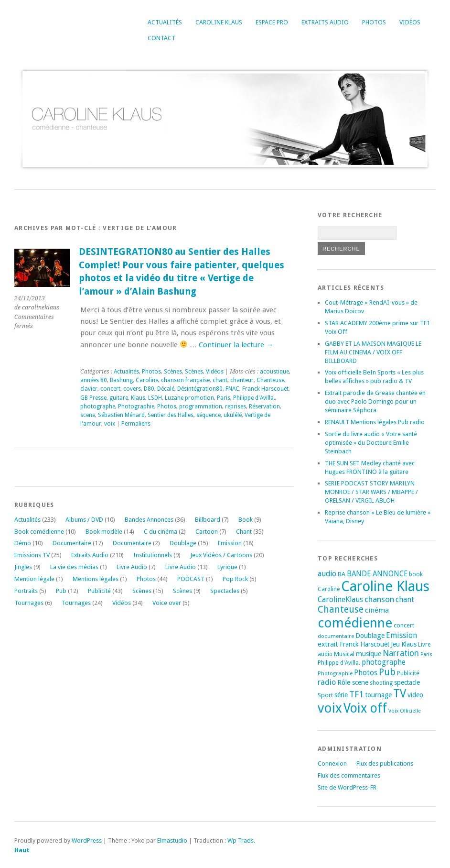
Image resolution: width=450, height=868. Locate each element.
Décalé (166, 389)
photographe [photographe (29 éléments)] (384, 662)
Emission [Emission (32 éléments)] (402, 635)
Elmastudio (172, 841)
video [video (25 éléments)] (415, 695)
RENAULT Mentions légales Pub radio (375, 422)
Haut (22, 850)
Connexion (332, 764)
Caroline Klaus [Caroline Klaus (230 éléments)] (385, 586)
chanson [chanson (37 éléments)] (379, 599)
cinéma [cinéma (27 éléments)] (377, 610)
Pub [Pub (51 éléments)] (387, 672)
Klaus (138, 398)
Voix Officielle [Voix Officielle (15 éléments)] (405, 711)
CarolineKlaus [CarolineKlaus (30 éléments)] (340, 600)
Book (246, 520)
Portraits (26, 591)
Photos (374, 22)
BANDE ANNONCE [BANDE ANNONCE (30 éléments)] (377, 574)
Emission (230, 543)
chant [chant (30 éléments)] (405, 600)
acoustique (274, 372)
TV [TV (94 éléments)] (400, 693)
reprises (236, 407)
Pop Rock (235, 579)
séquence (209, 415)
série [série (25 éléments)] (341, 695)
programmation (201, 407)
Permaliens (136, 424)
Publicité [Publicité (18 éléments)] (408, 673)
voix (110, 424)
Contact (161, 38)
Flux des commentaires (349, 775)
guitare (119, 398)
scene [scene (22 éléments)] (360, 682)
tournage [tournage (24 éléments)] (378, 695)
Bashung (121, 380)
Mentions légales (96, 579)
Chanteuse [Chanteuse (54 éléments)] (341, 610)
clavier (89, 389)
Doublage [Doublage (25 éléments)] (370, 636)
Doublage (183, 543)
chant (220, 380)
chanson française (185, 380)
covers (132, 389)
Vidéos (410, 22)
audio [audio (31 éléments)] (327, 574)
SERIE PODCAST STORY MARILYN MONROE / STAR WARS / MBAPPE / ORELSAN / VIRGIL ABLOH (371, 492)
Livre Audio (132, 567)
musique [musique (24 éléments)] (369, 654)
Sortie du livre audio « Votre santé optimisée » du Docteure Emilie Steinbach (371, 443)
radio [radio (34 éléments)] (327, 682)
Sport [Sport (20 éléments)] (325, 695)
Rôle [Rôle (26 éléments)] (344, 682)
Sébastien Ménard (121, 415)
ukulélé (233, 415)
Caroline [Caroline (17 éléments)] (329, 589)
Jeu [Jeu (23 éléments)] (395, 644)
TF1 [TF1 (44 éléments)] (356, 694)
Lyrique (227, 567)
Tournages (29, 603)
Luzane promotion (189, 398)
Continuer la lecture (236, 345)
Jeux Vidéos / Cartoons (221, 555)
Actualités (165, 22)
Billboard (208, 520)
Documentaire (72, 543)
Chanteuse (270, 380)
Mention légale (34, 579)
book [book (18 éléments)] (416, 574)
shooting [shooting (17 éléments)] (381, 683)
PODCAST (191, 579)
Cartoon (207, 532)
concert (110, 389)
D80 (149, 389)
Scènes (173, 372)
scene (88, 415)
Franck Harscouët (265, 389)
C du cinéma (161, 532)
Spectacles (225, 591)
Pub (61, 591)
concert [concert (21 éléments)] (404, 625)
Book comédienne (39, 532)
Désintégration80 (200, 389)
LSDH (155, 398)
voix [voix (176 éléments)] (330, 708)
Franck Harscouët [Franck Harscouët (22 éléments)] (364, 644)
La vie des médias (74, 567)
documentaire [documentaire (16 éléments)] (336, 636)
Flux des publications (385, 764)
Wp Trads (241, 841)
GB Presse (93, 398)
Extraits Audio (325, 22)
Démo (23, 543)
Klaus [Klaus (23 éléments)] (409, 644)
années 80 (94, 380)
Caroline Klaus (219, 22)
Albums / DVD (84, 520)
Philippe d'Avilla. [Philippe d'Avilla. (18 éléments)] (339, 663)
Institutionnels (153, 555)
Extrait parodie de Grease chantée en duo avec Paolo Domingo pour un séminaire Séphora (375, 401)
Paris (224, 398)
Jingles (23, 567)
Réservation (264, 407)
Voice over (167, 603)
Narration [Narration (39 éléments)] (401, 653)
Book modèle (104, 532)
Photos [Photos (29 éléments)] (366, 673)
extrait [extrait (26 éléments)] (328, 644)
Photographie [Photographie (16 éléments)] (335, 673)
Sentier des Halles (171, 415)
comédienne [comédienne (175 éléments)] (355, 623)
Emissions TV (32, 555)
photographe (98, 407)
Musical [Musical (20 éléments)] (344, 654)
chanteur (242, 380)
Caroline (147, 380)
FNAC (232, 389)
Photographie (136, 407)
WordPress (87, 841)
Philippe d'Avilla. (254, 398)
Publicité (99, 591)
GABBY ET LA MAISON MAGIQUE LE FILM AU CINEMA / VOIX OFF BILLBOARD (373, 352)
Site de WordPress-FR (347, 787)
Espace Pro (272, 22)
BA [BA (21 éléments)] (342, 574)
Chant (244, 532)
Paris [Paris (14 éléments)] (426, 654)
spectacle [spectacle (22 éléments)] (407, 682)
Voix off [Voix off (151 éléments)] (365, 708)
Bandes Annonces (149, 520)
